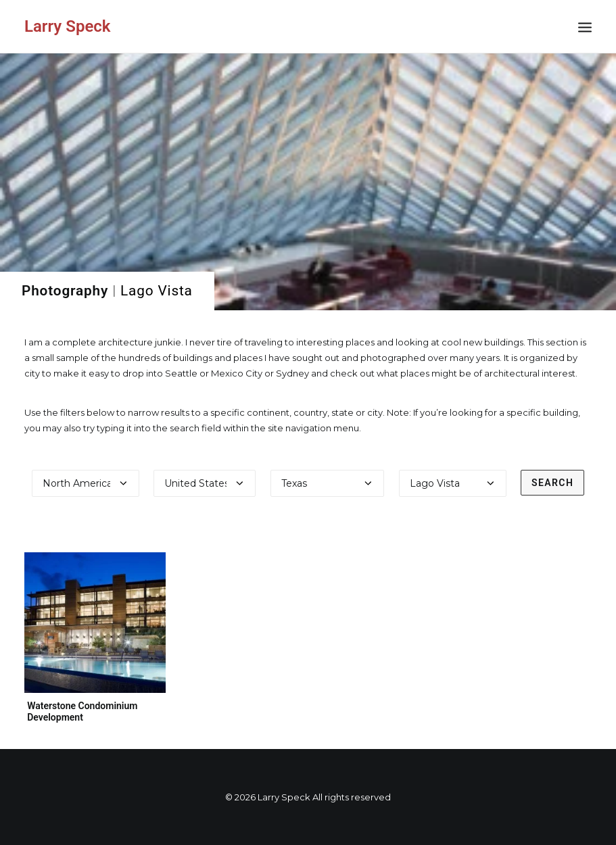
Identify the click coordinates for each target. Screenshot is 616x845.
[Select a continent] (86, 483)
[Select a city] (453, 483)
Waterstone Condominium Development (82, 711)
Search (552, 483)
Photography (65, 291)
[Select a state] (328, 483)
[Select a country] (205, 483)
